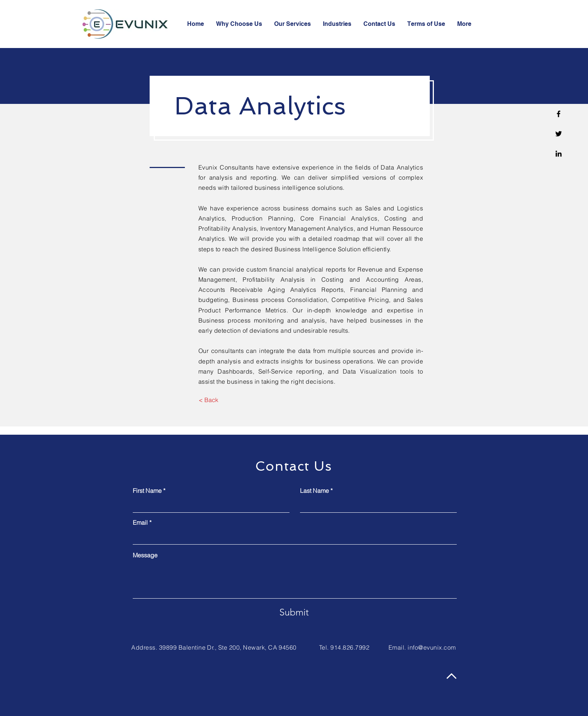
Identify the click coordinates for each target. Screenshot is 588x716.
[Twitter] (559, 134)
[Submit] (294, 612)
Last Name (314, 491)
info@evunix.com (432, 647)
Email (140, 522)
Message (145, 555)
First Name (147, 491)
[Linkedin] (559, 154)
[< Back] (208, 400)
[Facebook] (559, 114)
